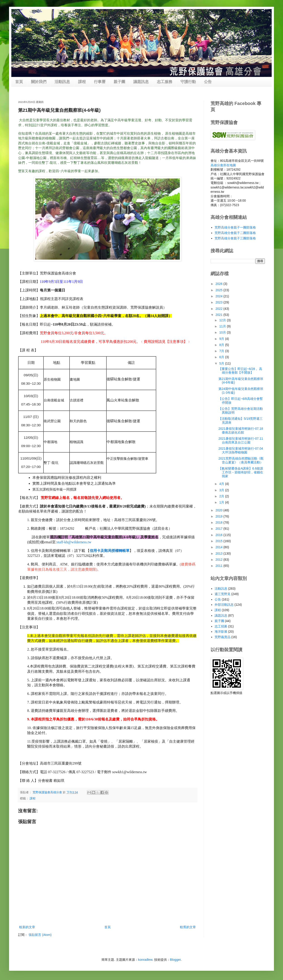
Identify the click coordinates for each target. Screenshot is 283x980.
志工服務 (165, 82)
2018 (219, 522)
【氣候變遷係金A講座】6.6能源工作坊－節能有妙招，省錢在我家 (241, 472)
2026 (219, 284)
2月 (222, 496)
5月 (222, 363)
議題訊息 (141, 82)
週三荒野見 (223, 594)
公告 (208, 82)
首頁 (19, 82)
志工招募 (221, 626)
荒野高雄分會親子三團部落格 (235, 238)
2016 (219, 535)
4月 (222, 484)
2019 (219, 516)
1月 (222, 502)
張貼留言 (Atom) (40, 935)
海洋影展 (221, 632)
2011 (219, 566)
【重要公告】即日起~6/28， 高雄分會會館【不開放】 (240, 371)
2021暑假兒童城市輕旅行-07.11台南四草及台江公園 (241, 440)
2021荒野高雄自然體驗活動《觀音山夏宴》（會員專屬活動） (241, 460)
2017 (219, 529)
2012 (219, 560)
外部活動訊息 (224, 605)
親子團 (119, 82)
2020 (219, 510)
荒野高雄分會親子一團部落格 (235, 227)
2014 (219, 547)
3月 (222, 490)
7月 (222, 351)
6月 (222, 357)
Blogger (175, 960)
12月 (223, 320)
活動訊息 (62, 82)
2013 (219, 553)
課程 (82, 82)
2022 (219, 309)
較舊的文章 (188, 927)
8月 (222, 345)
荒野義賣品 (223, 637)
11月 (223, 326)
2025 (219, 290)
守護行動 (188, 82)
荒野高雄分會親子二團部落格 (235, 233)
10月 (223, 332)
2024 (219, 296)
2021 (219, 315)
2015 (219, 541)
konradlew (145, 960)
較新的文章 (27, 927)
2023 (219, 302)
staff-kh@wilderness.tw (74, 542)
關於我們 (39, 82)
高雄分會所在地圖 (223, 165)
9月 (222, 339)
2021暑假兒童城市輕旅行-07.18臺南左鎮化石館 (241, 430)
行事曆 (100, 82)
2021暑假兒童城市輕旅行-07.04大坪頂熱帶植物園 (241, 450)
